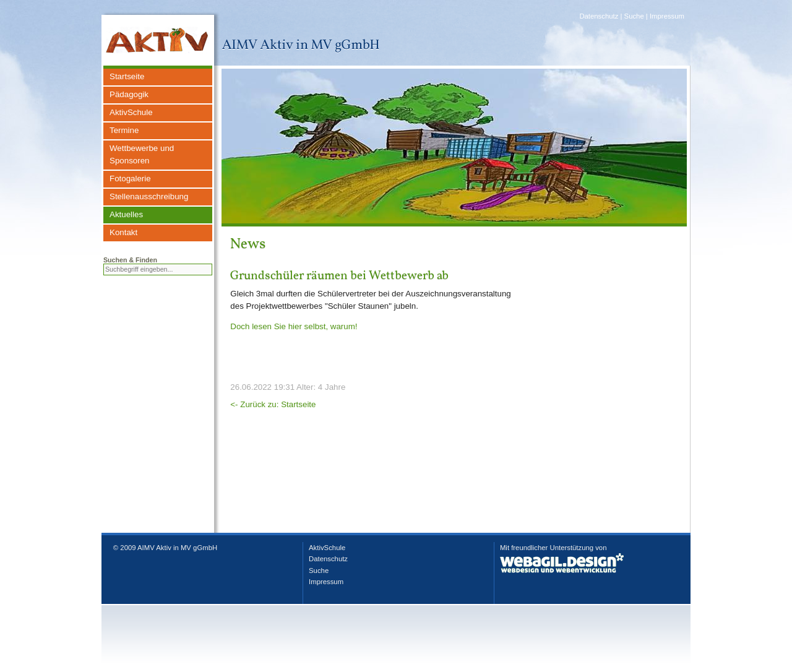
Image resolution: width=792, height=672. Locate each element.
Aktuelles (126, 214)
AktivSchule (131, 112)
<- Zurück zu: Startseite (273, 404)
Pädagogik (129, 94)
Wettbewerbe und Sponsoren (142, 154)
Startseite (127, 76)
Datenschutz (599, 16)
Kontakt (123, 232)
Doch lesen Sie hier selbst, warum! (294, 326)
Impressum (667, 16)
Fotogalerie (130, 179)
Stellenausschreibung (149, 196)
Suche (634, 16)
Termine (124, 130)
